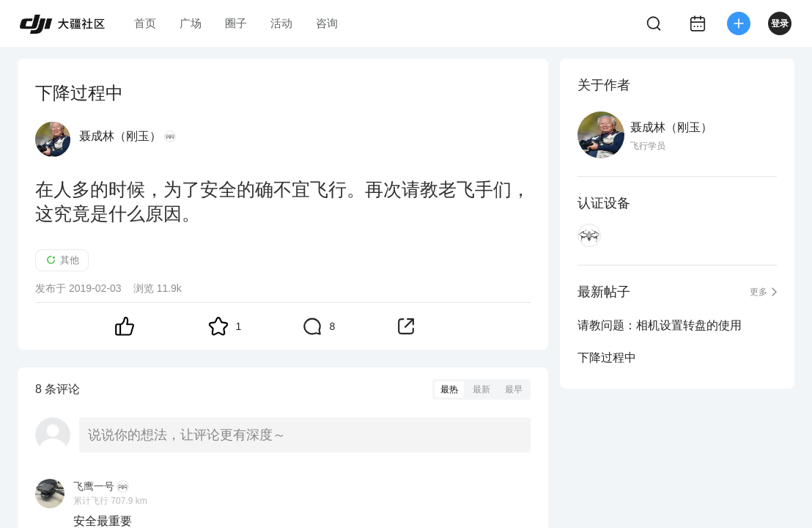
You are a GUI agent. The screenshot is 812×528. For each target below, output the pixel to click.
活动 (281, 23)
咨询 (327, 23)
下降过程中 (607, 357)
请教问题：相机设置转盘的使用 (660, 325)
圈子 (236, 23)
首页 (145, 23)
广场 (191, 23)
